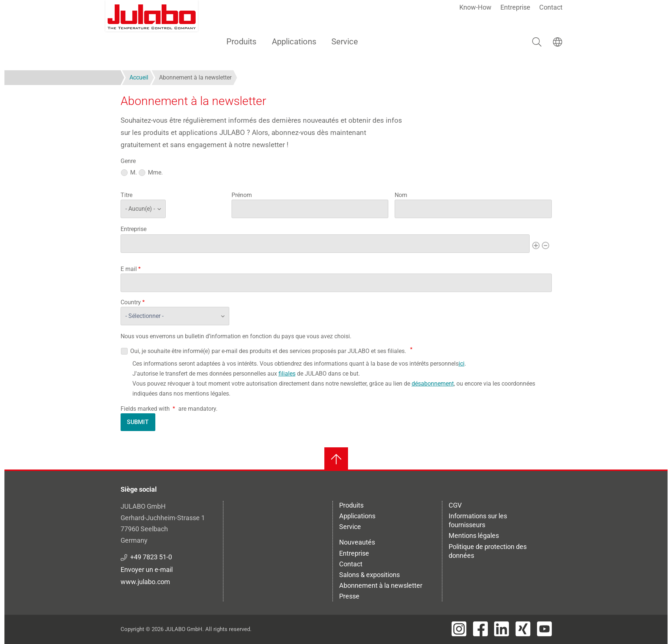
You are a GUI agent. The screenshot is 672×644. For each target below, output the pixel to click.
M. (134, 172)
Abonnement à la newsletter (381, 585)
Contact (551, 7)
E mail (129, 269)
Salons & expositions (369, 575)
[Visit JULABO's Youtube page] (544, 629)
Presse (349, 596)
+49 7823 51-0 (151, 557)
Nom (401, 195)
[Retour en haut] (336, 459)
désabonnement (433, 384)
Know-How (475, 7)
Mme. (155, 172)
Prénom (242, 195)
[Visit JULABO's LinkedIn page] (502, 629)
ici (462, 364)
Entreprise (515, 7)
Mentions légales (474, 535)
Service (345, 42)
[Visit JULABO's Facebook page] (480, 629)
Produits (241, 42)
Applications (294, 42)
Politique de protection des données (488, 551)
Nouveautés (357, 542)
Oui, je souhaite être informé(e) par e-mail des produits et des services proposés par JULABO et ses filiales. (268, 351)
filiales (287, 374)
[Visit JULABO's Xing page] (523, 629)
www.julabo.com (145, 582)
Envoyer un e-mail (147, 570)
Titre (126, 195)
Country (131, 302)
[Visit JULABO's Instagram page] (459, 629)
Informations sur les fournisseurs (478, 520)
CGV (455, 505)
